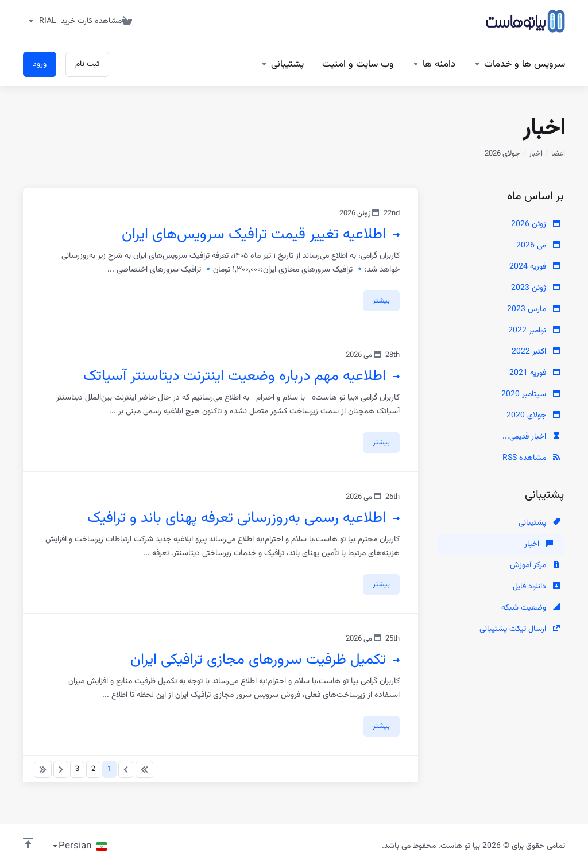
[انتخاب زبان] (80, 846)
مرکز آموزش (535, 565)
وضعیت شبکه (531, 608)
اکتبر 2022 (536, 352)
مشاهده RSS (531, 458)
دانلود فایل (536, 587)
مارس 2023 (533, 309)
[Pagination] (144, 769)
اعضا (558, 154)
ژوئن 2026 (535, 224)
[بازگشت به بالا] (28, 843)
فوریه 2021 (535, 373)
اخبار (536, 154)
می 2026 (538, 246)
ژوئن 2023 (535, 288)
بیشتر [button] (381, 301)
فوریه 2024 (535, 267)
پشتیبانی (539, 523)
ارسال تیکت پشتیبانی (520, 629)
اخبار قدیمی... (531, 437)
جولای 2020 (533, 416)
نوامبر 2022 (534, 331)
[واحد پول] (40, 21)
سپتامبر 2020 (531, 394)
